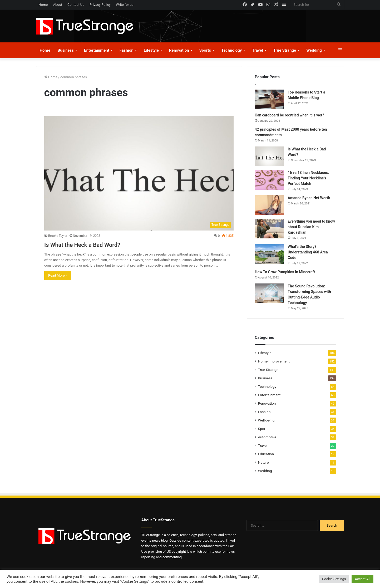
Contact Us (76, 5)
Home (43, 5)
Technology (231, 50)
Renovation (179, 50)
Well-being (266, 420)
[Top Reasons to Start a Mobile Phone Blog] (269, 99)
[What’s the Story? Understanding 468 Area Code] (269, 254)
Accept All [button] (362, 579)
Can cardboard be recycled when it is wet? (290, 115)
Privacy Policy (100, 5)
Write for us (125, 5)
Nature (263, 462)
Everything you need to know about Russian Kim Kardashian (311, 227)
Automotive (267, 437)
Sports (205, 50)
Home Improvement (274, 361)
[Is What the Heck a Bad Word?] (139, 173)
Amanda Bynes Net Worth (309, 198)
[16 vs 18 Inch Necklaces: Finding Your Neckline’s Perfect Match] (269, 180)
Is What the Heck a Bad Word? (97, 244)
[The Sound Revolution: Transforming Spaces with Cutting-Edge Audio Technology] (269, 293)
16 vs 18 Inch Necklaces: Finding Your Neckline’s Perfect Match (308, 178)
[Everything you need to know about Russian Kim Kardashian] (269, 229)
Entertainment (97, 50)
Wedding (314, 50)
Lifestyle (151, 50)
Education (266, 454)
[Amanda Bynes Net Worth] (269, 205)
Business (66, 50)
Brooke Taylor (58, 236)
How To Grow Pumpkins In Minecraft (285, 272)
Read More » (58, 275)
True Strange (285, 50)
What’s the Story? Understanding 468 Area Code (308, 252)
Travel (257, 50)
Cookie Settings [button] (334, 579)
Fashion (127, 50)
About (58, 5)
